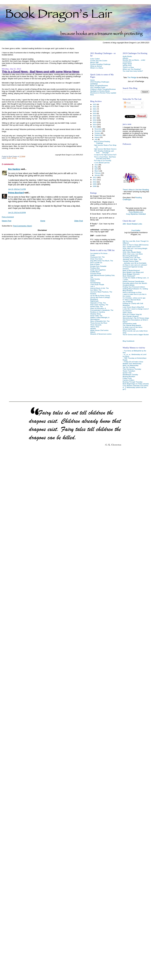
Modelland (94, 299)
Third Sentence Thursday (132, 369)
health (9, 158)
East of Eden (95, 264)
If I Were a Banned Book (132, 300)
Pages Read (127, 64)
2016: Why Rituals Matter (132, 252)
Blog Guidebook (128, 341)
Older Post (79, 221)
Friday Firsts (127, 378)
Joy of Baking (128, 302)
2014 (95, 125)
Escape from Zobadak (98, 266)
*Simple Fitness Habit (130, 261)
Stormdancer (95, 319)
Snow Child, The (96, 316)
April (96, 169)
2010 (95, 182)
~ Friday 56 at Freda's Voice (133, 362)
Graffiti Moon (95, 272)
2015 (95, 122)
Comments (129, 107)
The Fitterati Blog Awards (132, 325)
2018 (95, 116)
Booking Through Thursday (133, 382)
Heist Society (95, 279)
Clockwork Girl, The (97, 257)
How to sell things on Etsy (132, 292)
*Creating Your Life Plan (131, 258)
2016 (95, 120)
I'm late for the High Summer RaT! (105, 155)
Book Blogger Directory (131, 274)
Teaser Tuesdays (129, 371)
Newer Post (7, 221)
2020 (95, 111)
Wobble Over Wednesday (132, 364)
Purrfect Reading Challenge (100, 64)
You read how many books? (133, 71)
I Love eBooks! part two (102, 163)
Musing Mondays (129, 376)
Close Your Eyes (96, 259)
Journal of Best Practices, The (101, 292)
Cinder (93, 255)
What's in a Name (97, 68)
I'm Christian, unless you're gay (134, 298)
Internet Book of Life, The (99, 288)
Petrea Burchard (16, 193)
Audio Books (127, 56)
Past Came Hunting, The (99, 305)
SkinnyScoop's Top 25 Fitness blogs (136, 318)
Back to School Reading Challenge (102, 142)
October (98, 133)
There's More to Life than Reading (136, 190)
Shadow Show (95, 314)
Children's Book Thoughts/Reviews (103, 89)
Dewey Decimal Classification (133, 281)
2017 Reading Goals (98, 87)
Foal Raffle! (136, 231)
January (98, 175)
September (99, 135)
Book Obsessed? (129, 276)
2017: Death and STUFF (132, 247)
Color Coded (95, 59)
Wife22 (93, 332)
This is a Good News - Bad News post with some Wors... (105, 158)
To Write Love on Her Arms (132, 327)
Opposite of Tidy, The (98, 303)
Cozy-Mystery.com (136, 212)
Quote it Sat (127, 373)
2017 (95, 118)
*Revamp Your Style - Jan (132, 259)
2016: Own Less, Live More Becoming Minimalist (133, 255)
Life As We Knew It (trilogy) (100, 297)
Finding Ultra (95, 268)
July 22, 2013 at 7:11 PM (17, 189)
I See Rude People (97, 284)
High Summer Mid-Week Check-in (105, 149)
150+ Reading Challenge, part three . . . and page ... (104, 152)
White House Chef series (99, 330)
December (98, 129)
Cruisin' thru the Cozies (99, 61)
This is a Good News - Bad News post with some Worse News (41, 72)
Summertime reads (130, 323)
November (98, 131)
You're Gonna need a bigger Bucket (136, 334)
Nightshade (94, 301)
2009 (95, 184)
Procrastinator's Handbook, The (102, 310)
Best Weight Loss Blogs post (133, 272)
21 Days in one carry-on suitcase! (135, 265)
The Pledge (132, 78)
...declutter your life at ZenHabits (134, 263)
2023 (95, 104)
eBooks (125, 58)
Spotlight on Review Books (100, 91)
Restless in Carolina (97, 312)
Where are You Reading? (132, 69)
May (96, 167)
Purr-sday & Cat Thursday (103, 161)
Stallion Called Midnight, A (100, 317)
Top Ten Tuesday (129, 367)
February (98, 173)
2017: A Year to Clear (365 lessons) (136, 245)
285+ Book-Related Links (132, 224)
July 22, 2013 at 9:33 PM (17, 213)
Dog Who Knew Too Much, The (102, 261)
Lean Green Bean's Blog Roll (133, 307)
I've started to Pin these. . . (100, 253)
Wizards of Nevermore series (101, 334)
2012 (95, 177)
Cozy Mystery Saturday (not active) (135, 386)
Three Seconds (96, 325)
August (97, 137)
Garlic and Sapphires (98, 270)
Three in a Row (128, 67)
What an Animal (96, 66)
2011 (95, 180)
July (96, 139)
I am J (92, 286)
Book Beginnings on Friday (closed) (136, 384)
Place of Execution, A (98, 308)
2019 (95, 113)
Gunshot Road (96, 273)
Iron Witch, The (96, 290)
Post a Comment (8, 217)
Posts (127, 103)
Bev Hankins (14, 169)
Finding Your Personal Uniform (134, 287)
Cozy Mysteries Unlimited (136, 214)
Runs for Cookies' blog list (132, 314)
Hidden (93, 281)
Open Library (127, 313)
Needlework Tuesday (130, 375)
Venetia (93, 328)
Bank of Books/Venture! (131, 270)
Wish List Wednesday (130, 365)
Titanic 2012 (95, 327)
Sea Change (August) (131, 316)
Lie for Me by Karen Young (100, 295)
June (96, 165)
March (97, 171)
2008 (95, 186)
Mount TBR (94, 62)
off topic (14, 158)
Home (43, 221)
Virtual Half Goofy (129, 329)
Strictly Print (127, 65)
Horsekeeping (95, 283)
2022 (95, 107)
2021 (95, 109)
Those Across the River (99, 323)
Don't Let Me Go (96, 262)
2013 (95, 127)
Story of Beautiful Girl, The (100, 321)
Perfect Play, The (96, 306)
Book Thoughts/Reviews (99, 85)
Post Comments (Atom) (23, 226)
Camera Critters (128, 380)
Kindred (93, 294)
